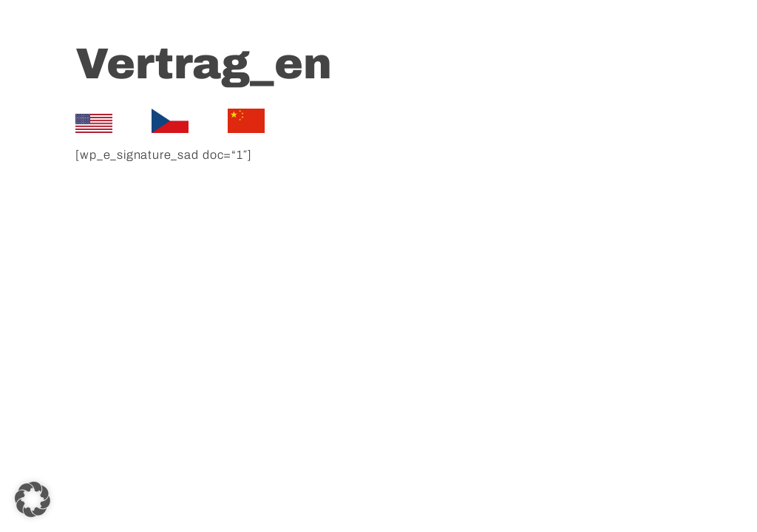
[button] (33, 499)
